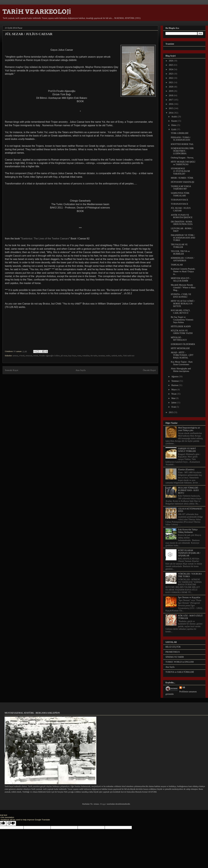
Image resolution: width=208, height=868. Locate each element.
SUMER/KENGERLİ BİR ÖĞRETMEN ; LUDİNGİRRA (182, 151)
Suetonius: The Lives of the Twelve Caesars (45, 239)
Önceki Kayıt (149, 370)
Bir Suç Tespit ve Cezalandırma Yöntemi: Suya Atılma (182, 320)
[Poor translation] (11, 823)
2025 (171, 65)
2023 (171, 74)
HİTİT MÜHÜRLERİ (180, 348)
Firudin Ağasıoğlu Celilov (49, 356)
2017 (171, 100)
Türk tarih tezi (129, 356)
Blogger (103, 804)
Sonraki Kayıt (12, 370)
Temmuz (175, 381)
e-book (22, 356)
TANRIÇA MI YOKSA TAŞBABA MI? (181, 188)
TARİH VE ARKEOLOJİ (37, 12)
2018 (171, 95)
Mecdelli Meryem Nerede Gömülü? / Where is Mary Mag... (183, 288)
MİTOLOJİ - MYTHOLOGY (179, 339)
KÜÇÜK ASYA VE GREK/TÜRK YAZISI (182, 332)
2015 (171, 108)
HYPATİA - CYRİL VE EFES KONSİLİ (181, 296)
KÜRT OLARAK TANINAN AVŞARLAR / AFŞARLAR (189, 553)
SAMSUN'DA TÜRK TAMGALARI (180, 194)
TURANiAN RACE (179, 200)
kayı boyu (72, 356)
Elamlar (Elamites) (186, 470)
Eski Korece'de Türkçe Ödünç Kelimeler (188, 531)
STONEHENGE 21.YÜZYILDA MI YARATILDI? (180, 171)
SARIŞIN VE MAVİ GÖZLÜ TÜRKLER (187, 450)
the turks (94, 356)
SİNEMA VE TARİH (175, 657)
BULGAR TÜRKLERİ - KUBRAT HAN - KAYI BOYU (189, 490)
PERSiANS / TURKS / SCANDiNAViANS (181, 139)
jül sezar (64, 356)
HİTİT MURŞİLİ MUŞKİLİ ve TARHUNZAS (183, 163)
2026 (171, 61)
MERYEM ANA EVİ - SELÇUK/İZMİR (181, 280)
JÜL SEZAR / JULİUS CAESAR (181, 209)
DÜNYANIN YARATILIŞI (182, 182)
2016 (171, 104)
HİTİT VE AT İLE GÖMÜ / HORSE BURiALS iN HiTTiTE (183, 304)
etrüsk (36, 356)
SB (184, 687)
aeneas (16, 356)
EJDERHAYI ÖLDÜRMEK (183, 344)
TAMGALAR (177, 265)
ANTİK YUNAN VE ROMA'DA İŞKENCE (182, 216)
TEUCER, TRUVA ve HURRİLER (180, 253)
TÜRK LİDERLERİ (180, 133)
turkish (114, 356)
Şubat (174, 403)
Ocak (174, 407)
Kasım (174, 121)
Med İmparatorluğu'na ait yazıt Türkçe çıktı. (189, 429)
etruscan (29, 356)
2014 (171, 113)
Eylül (174, 130)
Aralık (174, 117)
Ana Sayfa (81, 370)
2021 (171, 82)
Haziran (175, 385)
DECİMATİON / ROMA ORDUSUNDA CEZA (182, 223)
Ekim (174, 125)
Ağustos (175, 377)
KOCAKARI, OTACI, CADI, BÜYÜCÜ (180, 312)
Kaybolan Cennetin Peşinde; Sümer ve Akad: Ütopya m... (183, 271)
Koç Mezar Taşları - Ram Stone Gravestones (182, 363)
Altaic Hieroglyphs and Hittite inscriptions (181, 370)
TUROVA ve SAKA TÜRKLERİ (180, 672)
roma (79, 356)
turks (120, 356)
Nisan (174, 394)
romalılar (86, 356)
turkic (108, 356)
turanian (102, 356)
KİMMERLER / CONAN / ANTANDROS (182, 259)
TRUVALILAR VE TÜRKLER (179, 246)
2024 (171, 69)
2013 (171, 412)
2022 (171, 78)
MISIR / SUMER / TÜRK (182, 178)
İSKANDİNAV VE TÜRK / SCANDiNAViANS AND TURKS (183, 238)
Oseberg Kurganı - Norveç (182, 158)
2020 (171, 87)
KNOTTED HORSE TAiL (182, 144)
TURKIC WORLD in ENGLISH (180, 662)
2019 (171, 91)
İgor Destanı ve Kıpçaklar (189, 597)
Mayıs (174, 390)
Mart (174, 398)
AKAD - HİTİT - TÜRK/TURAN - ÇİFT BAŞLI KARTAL (182, 355)
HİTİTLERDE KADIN (181, 326)
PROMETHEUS (173, 652)
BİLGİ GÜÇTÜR (173, 647)
